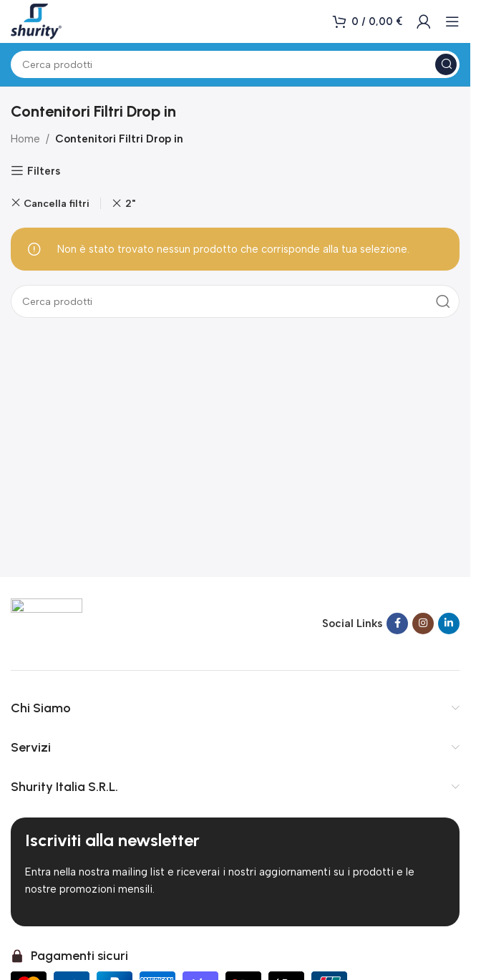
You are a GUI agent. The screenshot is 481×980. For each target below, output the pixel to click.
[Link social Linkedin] (449, 624)
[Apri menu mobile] (452, 21)
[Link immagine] (47, 622)
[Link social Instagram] (423, 624)
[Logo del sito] (36, 21)
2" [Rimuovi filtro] (130, 203)
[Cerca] (235, 64)
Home (25, 139)
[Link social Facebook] (397, 624)
